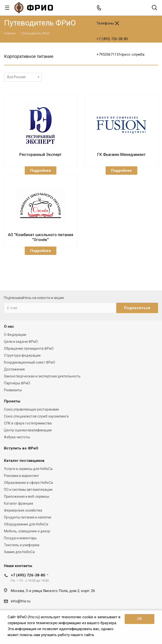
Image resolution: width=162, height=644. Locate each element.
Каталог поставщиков (24, 461)
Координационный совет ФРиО (30, 362)
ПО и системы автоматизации (28, 490)
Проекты (12, 401)
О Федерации (15, 335)
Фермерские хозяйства (23, 510)
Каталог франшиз (19, 503)
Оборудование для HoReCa (26, 524)
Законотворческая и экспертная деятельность (42, 376)
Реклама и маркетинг (22, 476)
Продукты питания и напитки (28, 517)
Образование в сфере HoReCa (28, 483)
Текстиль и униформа (22, 545)
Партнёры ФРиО (17, 383)
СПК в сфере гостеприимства (28, 423)
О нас (9, 326)
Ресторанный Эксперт (40, 155)
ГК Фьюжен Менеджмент (121, 155)
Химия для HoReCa (19, 552)
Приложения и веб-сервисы (27, 496)
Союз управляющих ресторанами (31, 409)
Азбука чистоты (17, 437)
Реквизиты (13, 390)
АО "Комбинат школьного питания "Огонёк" (41, 237)
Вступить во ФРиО (21, 448)
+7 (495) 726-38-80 (112, 39)
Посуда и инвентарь (20, 538)
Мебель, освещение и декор (27, 531)
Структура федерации (22, 355)
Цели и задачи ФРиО (21, 342)
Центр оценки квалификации (28, 430)
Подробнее (41, 171)
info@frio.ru (21, 601)
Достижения (14, 369)
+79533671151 (120, 54)
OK (140, 619)
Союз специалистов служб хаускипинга (36, 416)
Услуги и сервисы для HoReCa (28, 469)
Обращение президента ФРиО (29, 348)
